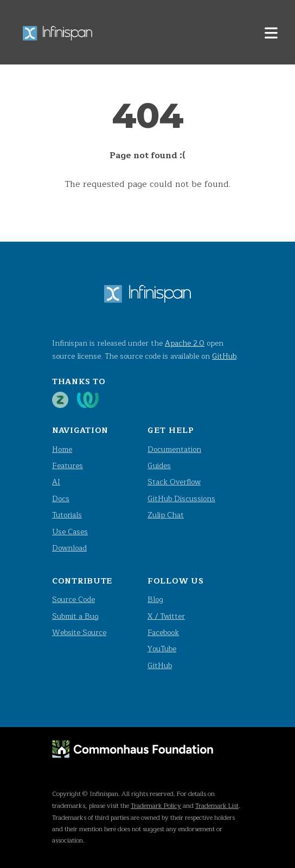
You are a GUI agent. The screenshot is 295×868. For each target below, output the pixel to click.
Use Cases (70, 532)
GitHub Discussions (181, 499)
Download (69, 548)
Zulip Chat (166, 515)
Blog (155, 600)
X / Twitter (166, 616)
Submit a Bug (75, 616)
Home (62, 449)
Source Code (73, 600)
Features (68, 466)
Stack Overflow (174, 482)
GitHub (224, 356)
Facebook (163, 633)
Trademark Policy (156, 806)
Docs (61, 499)
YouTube (162, 649)
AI (56, 482)
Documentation (174, 449)
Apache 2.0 (185, 343)
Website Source (79, 633)
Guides (159, 466)
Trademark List (217, 806)
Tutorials (67, 515)
